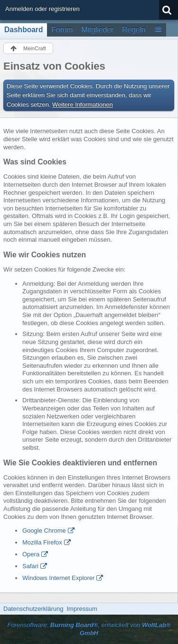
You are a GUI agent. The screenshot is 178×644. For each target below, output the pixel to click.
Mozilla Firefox (42, 542)
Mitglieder (98, 30)
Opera (31, 554)
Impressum (82, 609)
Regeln (134, 30)
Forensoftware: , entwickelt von (89, 629)
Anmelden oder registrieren (42, 9)
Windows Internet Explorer (58, 578)
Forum (62, 30)
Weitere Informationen (83, 104)
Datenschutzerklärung (33, 609)
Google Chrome (44, 531)
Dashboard (23, 30)
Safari (30, 566)
